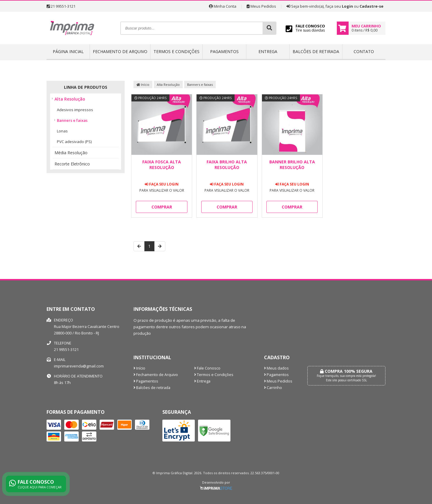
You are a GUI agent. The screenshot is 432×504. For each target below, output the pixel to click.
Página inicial (68, 51)
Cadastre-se (371, 6)
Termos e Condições (177, 51)
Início (143, 84)
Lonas (62, 131)
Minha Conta (223, 6)
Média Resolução (71, 153)
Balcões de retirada (316, 51)
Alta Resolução (70, 99)
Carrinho (273, 388)
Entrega (268, 51)
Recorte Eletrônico (72, 164)
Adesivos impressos (75, 110)
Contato (364, 51)
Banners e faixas (72, 120)
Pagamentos (224, 51)
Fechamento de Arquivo (120, 51)
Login (347, 6)
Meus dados (276, 368)
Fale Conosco (207, 368)
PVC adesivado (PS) (74, 142)
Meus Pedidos (261, 6)
